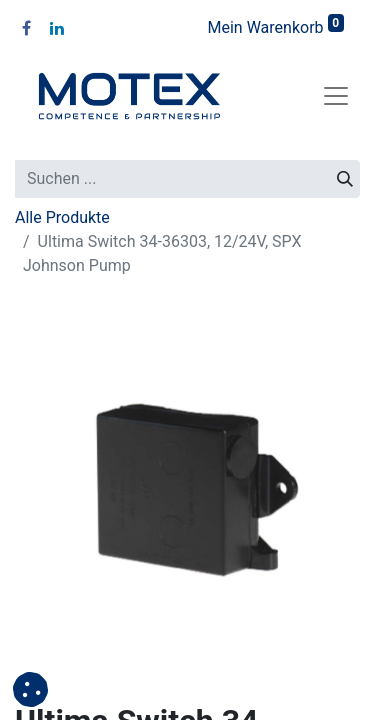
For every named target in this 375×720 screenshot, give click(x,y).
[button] (30, 689)
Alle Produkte (62, 217)
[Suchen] (345, 179)
